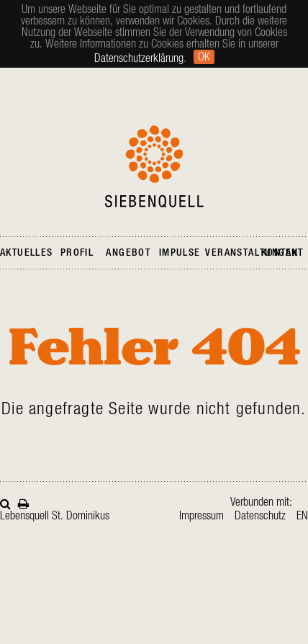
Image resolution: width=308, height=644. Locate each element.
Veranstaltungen (252, 253)
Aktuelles (27, 253)
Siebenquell (154, 166)
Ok (204, 57)
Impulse (180, 253)
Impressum (201, 516)
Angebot (128, 253)
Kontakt (282, 253)
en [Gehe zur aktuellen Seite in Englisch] (302, 516)
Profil (77, 253)
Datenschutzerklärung (139, 58)
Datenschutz (260, 516)
